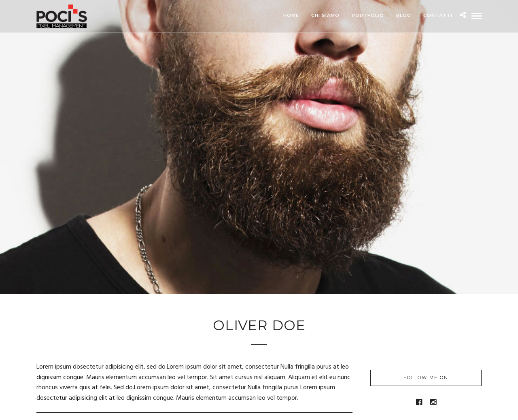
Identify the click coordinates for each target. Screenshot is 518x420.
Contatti (438, 15)
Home (291, 15)
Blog (404, 15)
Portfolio (368, 15)
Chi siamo (325, 15)
